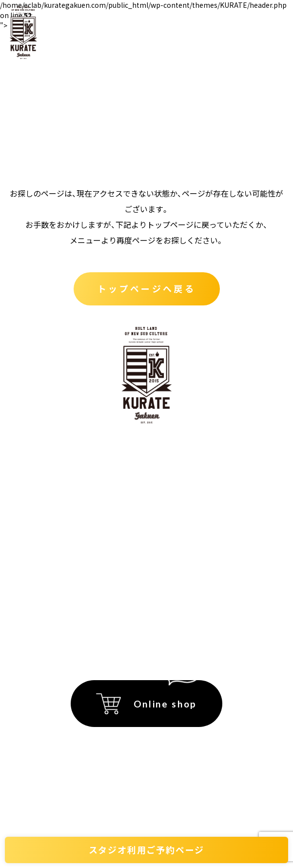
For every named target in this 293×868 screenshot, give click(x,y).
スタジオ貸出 (96, 526)
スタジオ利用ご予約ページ (147, 849)
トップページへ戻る (146, 288)
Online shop (165, 704)
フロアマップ (180, 526)
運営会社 (85, 604)
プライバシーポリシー (107, 585)
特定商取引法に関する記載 (115, 565)
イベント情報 (180, 475)
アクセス (171, 501)
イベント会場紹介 (188, 449)
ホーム (83, 449)
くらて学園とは (100, 475)
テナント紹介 (96, 501)
